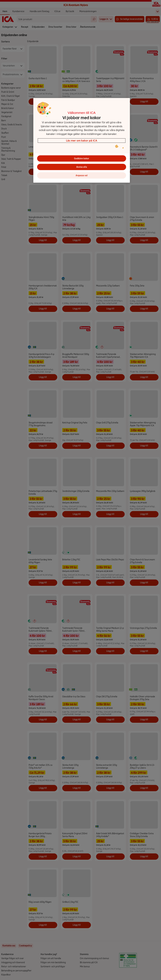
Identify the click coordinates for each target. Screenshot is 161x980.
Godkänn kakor (82, 159)
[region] (82, 140)
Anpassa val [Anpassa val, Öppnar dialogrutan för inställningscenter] (82, 176)
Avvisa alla (82, 167)
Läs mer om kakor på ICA (82, 140)
